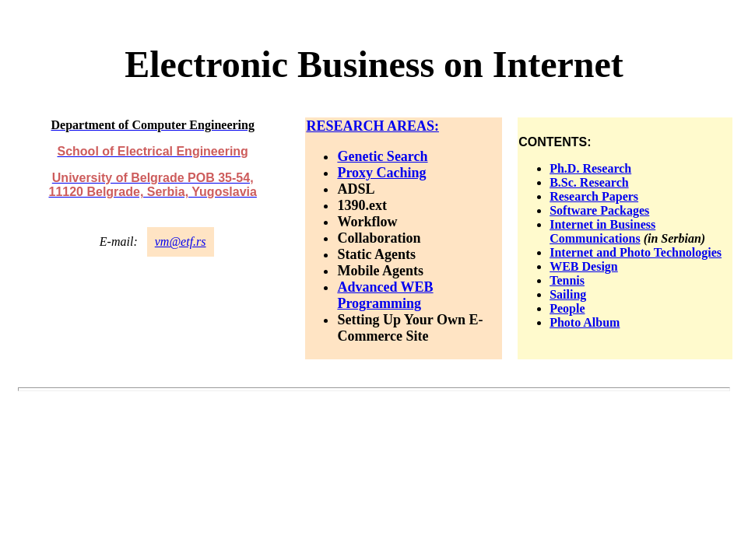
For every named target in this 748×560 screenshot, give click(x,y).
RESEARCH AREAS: (372, 126)
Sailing (568, 294)
